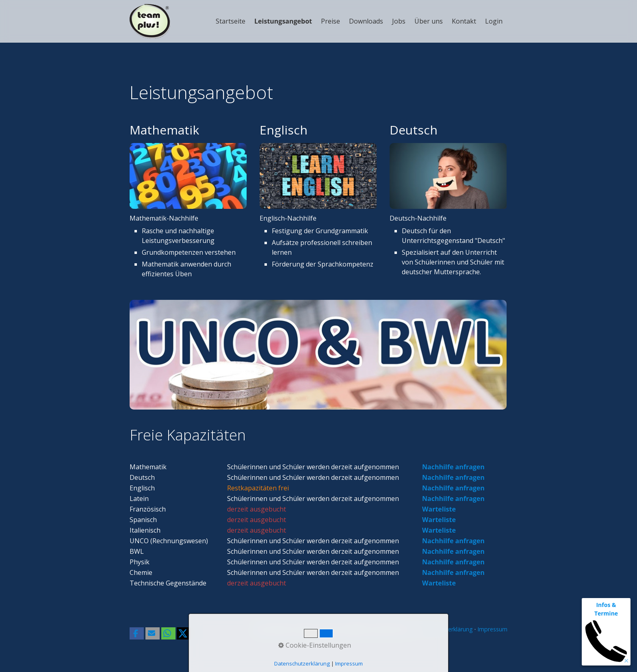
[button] (137, 633)
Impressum (492, 629)
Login (494, 21)
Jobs (399, 21)
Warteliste (439, 509)
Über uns (429, 21)
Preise (330, 21)
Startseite (231, 21)
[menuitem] (231, 21)
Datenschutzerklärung (444, 629)
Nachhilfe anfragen (453, 467)
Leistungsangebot (283, 21)
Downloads (366, 21)
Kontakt (464, 21)
